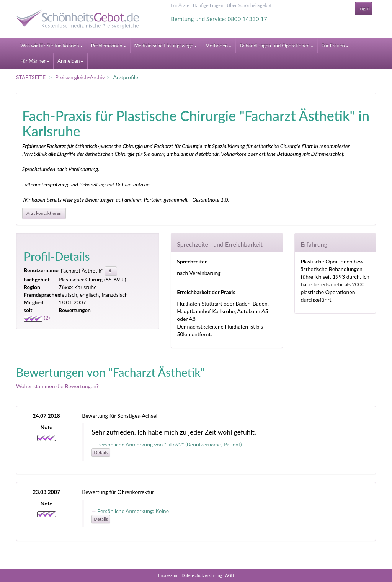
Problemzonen (109, 46)
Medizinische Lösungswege (166, 46)
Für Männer (35, 61)
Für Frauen (335, 46)
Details (101, 452)
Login (363, 8)
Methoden (218, 46)
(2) (37, 318)
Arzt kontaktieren (44, 213)
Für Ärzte (180, 5)
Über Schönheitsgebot (249, 5)
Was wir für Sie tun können (52, 46)
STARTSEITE (31, 77)
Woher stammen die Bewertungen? (57, 386)
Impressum (168, 575)
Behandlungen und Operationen (276, 46)
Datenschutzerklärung (202, 575)
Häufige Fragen (208, 5)
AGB (229, 575)
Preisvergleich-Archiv (80, 77)
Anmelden (70, 61)
